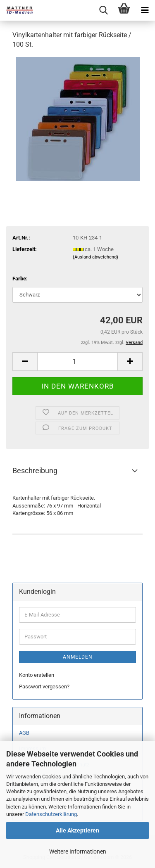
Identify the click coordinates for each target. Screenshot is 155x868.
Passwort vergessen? (44, 687)
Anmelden (78, 657)
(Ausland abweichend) (95, 257)
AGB (24, 733)
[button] (25, 362)
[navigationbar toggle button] (145, 10)
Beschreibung (35, 471)
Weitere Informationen (78, 851)
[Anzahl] (77, 362)
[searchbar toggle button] (103, 10)
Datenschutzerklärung (51, 814)
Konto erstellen (37, 675)
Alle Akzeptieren (77, 830)
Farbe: (20, 279)
